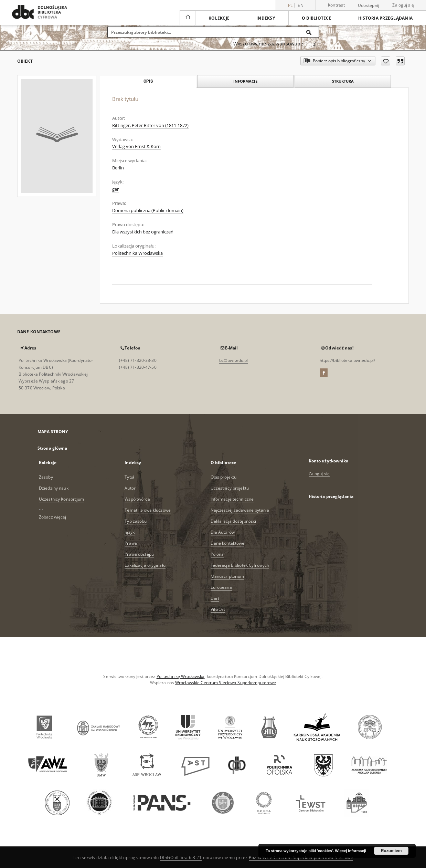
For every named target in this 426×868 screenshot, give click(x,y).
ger (115, 189)
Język (130, 532)
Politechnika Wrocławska (137, 253)
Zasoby (46, 477)
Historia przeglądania (385, 18)
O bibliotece (317, 18)
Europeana (221, 587)
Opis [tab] (148, 81)
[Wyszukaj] (309, 32)
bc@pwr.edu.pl (234, 360)
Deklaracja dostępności (233, 521)
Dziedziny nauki (54, 488)
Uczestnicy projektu (230, 488)
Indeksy (266, 18)
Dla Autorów (223, 532)
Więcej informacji (351, 851)
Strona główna (52, 448)
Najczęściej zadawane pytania (240, 510)
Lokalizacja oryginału (145, 565)
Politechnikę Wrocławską (181, 676)
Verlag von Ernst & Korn (136, 147)
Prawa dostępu (139, 554)
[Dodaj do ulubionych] (386, 61)
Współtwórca (137, 499)
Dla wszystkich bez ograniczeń (143, 232)
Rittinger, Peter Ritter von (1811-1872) (150, 126)
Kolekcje (219, 18)
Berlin (118, 168)
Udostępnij (369, 6)
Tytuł (129, 477)
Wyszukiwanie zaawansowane (268, 44)
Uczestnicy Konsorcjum (62, 499)
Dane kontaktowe (228, 543)
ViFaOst (218, 609)
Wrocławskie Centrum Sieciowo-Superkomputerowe (226, 683)
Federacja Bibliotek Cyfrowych (240, 565)
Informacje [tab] (245, 81)
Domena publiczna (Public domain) (148, 211)
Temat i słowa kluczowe (148, 510)
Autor (130, 488)
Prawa (131, 543)
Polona (217, 554)
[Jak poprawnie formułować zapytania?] (315, 44)
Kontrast (336, 5)
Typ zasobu (136, 521)
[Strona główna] (187, 18)
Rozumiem (391, 851)
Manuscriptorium (227, 576)
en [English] (301, 5)
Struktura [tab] (343, 81)
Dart (215, 598)
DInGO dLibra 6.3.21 (181, 857)
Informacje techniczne (232, 499)
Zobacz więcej (53, 517)
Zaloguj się (403, 5)
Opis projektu (224, 477)
